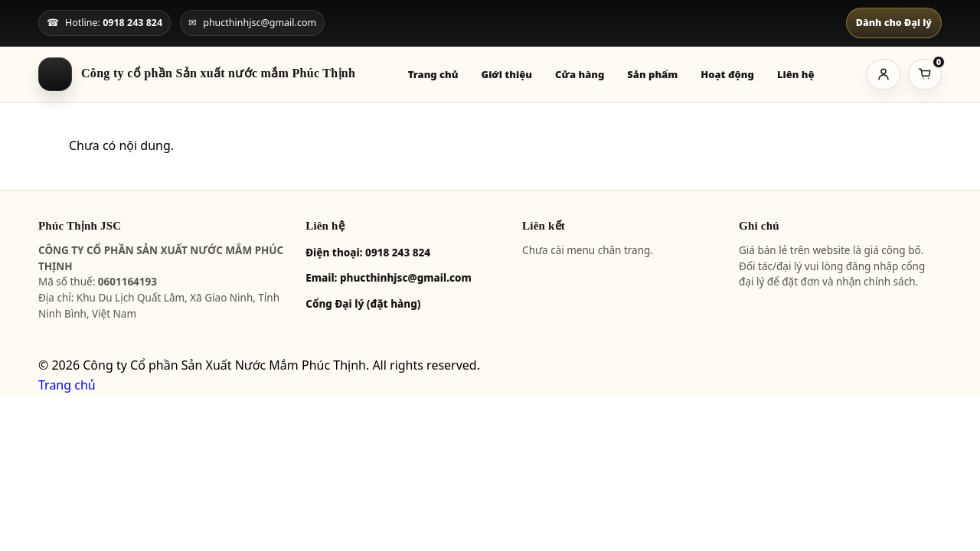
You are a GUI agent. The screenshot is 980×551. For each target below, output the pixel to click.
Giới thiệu (507, 74)
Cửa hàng (580, 74)
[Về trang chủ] (197, 74)
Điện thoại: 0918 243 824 (368, 253)
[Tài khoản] (884, 74)
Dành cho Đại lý (894, 23)
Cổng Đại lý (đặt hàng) (363, 304)
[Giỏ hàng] (925, 74)
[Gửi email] (252, 23)
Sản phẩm (652, 74)
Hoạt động (727, 74)
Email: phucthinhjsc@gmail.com (389, 278)
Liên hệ (796, 74)
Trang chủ (433, 74)
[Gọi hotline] (105, 23)
